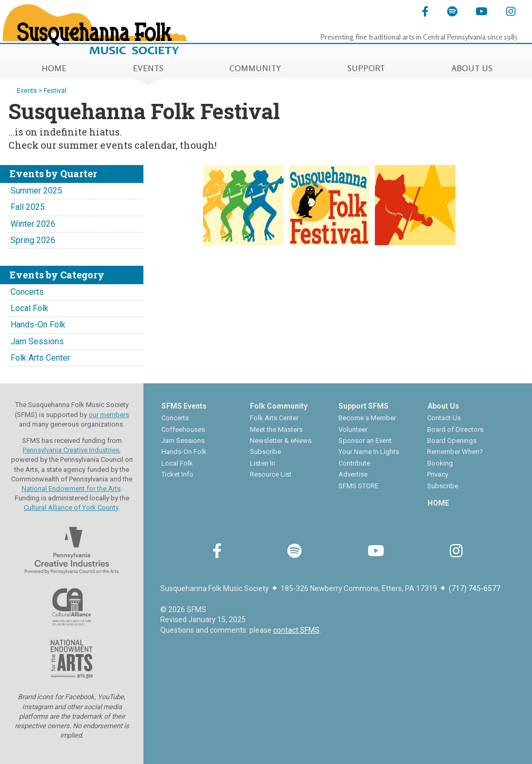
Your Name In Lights (369, 452)
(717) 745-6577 (475, 588)
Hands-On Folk (38, 325)
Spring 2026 (33, 240)
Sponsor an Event (365, 441)
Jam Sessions (37, 341)
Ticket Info (177, 474)
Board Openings (452, 441)
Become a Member (367, 418)
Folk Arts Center (40, 358)
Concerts (27, 292)
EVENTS (148, 68)
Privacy (438, 474)
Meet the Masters (276, 429)
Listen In (263, 463)
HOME (54, 68)
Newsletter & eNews (281, 441)
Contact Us (444, 418)
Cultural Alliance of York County (71, 507)
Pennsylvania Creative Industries (71, 450)
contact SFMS (296, 630)
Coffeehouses (183, 429)
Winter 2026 (33, 224)
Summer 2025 (36, 191)
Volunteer (353, 429)
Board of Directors (455, 429)
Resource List (271, 474)
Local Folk (30, 308)
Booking (440, 463)
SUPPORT (366, 68)
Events (27, 91)
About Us (443, 406)
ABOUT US (472, 68)
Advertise (353, 474)
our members (109, 415)
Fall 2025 (28, 207)
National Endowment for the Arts (71, 489)
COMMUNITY (255, 68)
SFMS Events (184, 406)
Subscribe (265, 452)
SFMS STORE (359, 486)
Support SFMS (364, 406)
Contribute (354, 463)
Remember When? (455, 452)
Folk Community (279, 406)
